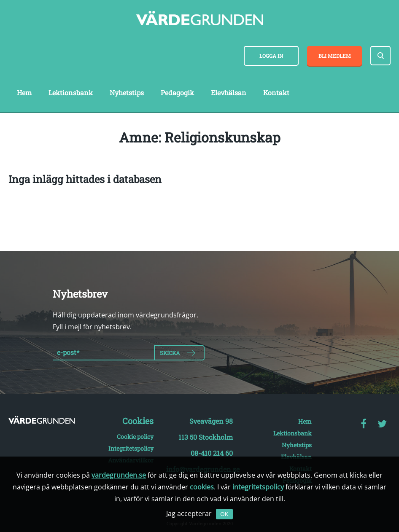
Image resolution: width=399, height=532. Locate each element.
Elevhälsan (229, 93)
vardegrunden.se (119, 475)
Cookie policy (135, 437)
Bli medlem (335, 56)
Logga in (271, 56)
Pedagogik (177, 93)
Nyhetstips (127, 93)
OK (224, 514)
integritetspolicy (258, 487)
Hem (24, 93)
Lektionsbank (71, 93)
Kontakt (276, 93)
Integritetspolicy (131, 448)
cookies (202, 487)
